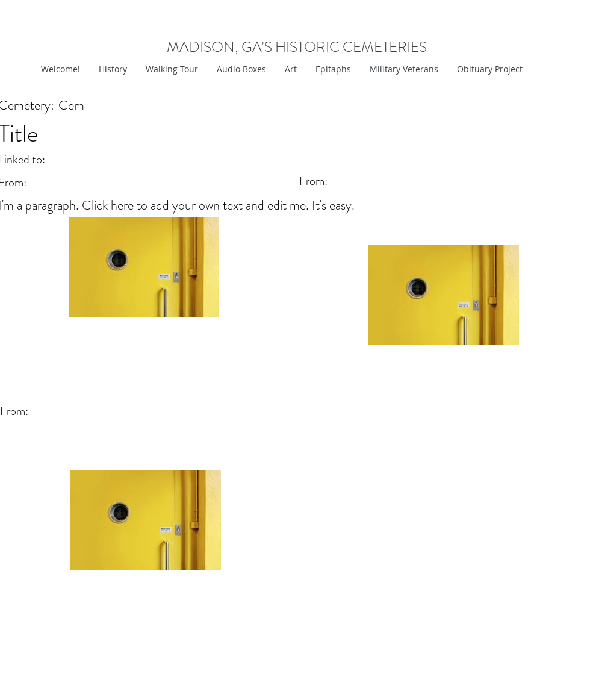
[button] (290, 69)
